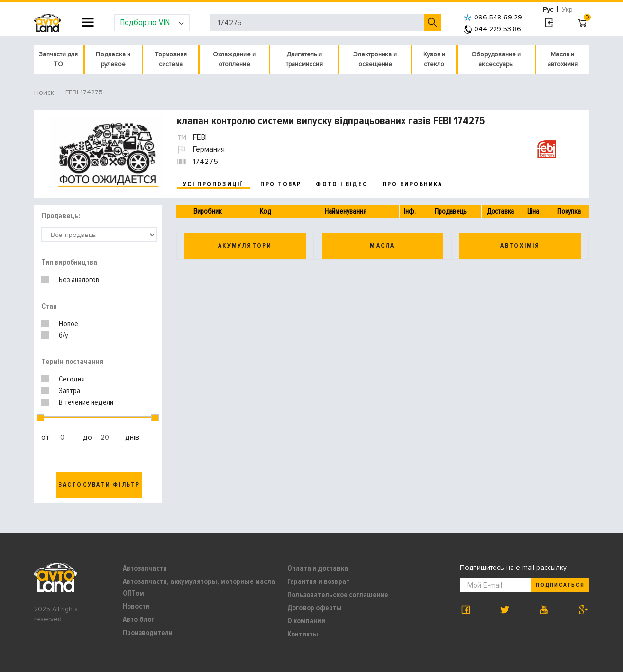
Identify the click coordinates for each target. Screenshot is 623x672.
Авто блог (138, 619)
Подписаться (560, 585)
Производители (148, 633)
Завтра (70, 391)
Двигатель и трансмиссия (304, 59)
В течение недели (86, 402)
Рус (548, 9)
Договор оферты (314, 608)
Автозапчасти (145, 568)
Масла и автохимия (563, 59)
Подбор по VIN (152, 22)
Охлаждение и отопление (234, 59)
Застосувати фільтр (99, 485)
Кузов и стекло (434, 59)
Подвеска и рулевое (113, 59)
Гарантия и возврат (318, 581)
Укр (567, 9)
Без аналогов (79, 280)
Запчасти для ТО (58, 59)
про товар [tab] (281, 184)
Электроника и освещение (375, 59)
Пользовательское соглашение (338, 595)
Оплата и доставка (318, 568)
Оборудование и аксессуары (496, 59)
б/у (64, 335)
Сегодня (72, 379)
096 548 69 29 (493, 17)
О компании (306, 621)
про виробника (413, 184)
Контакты (303, 634)
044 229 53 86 (493, 29)
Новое (69, 324)
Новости (136, 606)
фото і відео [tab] (342, 184)
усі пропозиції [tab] (213, 184)
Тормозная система (171, 59)
